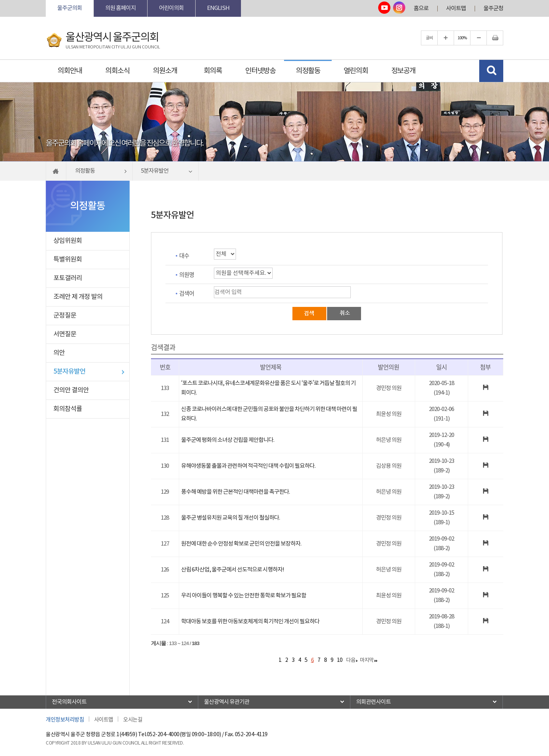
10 (340, 660)
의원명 (187, 274)
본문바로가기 (46, 0)
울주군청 (493, 9)
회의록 (213, 71)
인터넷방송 (260, 71)
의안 (59, 353)
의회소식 (117, 71)
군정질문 (65, 316)
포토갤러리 (68, 278)
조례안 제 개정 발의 (78, 297)
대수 (184, 255)
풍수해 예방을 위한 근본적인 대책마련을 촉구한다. (235, 492)
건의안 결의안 (71, 390)
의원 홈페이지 (120, 8)
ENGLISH (218, 8)
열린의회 (356, 71)
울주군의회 (70, 8)
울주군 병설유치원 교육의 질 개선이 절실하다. (230, 518)
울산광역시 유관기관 (227, 702)
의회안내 (70, 71)
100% (462, 38)
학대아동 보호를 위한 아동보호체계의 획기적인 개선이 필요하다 (250, 622)
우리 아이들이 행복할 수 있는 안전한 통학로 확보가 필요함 (244, 596)
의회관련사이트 (373, 702)
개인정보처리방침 (65, 719)
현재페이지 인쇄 (495, 38)
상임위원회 (68, 241)
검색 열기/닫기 (491, 71)
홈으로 (421, 9)
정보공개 (403, 71)
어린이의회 (171, 8)
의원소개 (165, 71)
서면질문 (65, 334)
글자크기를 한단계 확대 (446, 38)
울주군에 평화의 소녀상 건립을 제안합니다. (228, 440)
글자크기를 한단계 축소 (478, 38)
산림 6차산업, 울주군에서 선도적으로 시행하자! (233, 570)
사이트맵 (456, 9)
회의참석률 (68, 409)
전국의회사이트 (69, 702)
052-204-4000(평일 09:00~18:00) (184, 735)
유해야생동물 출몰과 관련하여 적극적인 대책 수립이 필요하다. (248, 466)
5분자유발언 (69, 372)
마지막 (367, 660)
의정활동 (308, 71)
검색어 (187, 293)
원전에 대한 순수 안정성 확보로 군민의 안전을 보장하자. (241, 544)
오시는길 (133, 719)
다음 (351, 660)
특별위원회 (68, 260)
